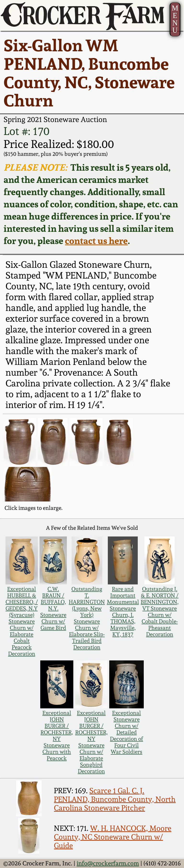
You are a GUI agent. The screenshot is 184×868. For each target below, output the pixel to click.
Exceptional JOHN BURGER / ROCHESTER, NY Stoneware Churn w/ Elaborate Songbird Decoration (91, 742)
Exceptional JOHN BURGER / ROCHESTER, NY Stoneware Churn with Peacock (57, 735)
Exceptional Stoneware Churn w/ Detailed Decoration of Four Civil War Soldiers (126, 732)
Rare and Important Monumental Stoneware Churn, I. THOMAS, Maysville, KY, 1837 (123, 612)
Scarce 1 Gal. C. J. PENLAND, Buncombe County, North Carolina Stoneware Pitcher (115, 799)
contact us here (96, 241)
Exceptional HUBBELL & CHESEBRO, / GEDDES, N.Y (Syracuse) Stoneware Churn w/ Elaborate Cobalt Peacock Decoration (22, 621)
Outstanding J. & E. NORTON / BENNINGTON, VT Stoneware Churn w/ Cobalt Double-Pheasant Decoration (160, 612)
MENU (175, 19)
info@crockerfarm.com (108, 863)
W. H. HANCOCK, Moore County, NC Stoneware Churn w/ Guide (113, 837)
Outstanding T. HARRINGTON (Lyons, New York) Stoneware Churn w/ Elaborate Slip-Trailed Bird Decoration (87, 618)
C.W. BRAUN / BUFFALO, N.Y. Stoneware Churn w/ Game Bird (53, 608)
